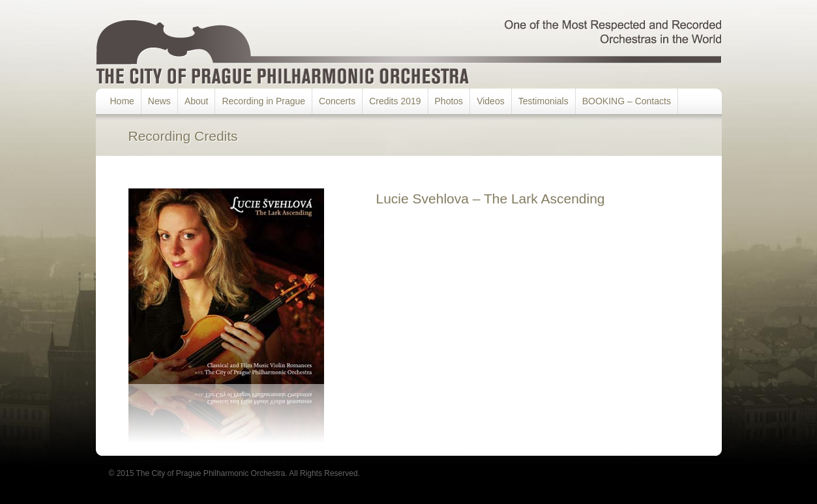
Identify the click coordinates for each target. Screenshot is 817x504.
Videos (491, 101)
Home (122, 101)
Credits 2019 (395, 101)
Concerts (337, 101)
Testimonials (543, 101)
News (159, 101)
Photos (449, 101)
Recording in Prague (263, 101)
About (197, 101)
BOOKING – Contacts (627, 101)
